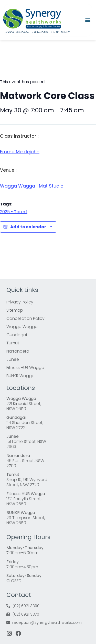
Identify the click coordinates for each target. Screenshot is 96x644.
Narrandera (40, 32)
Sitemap (15, 310)
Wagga (9, 32)
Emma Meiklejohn (20, 152)
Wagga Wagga (22, 327)
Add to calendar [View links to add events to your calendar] (28, 227)
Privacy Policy (20, 302)
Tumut (65, 32)
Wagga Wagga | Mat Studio (32, 186)
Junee (55, 32)
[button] (88, 20)
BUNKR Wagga (20, 376)
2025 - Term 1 (14, 212)
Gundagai (23, 32)
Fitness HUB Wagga (25, 368)
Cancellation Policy (25, 318)
